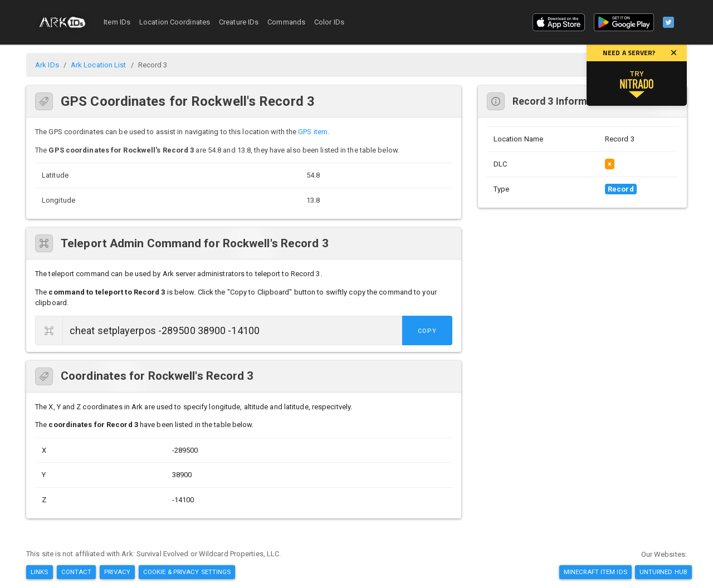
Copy (427, 331)
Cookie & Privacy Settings (187, 572)
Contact (77, 572)
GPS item (313, 132)
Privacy (117, 572)
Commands (286, 22)
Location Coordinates (175, 22)
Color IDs (329, 22)
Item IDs (117, 22)
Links (40, 572)
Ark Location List (99, 65)
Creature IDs (239, 22)
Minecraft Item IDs (595, 572)
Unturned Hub (663, 572)
